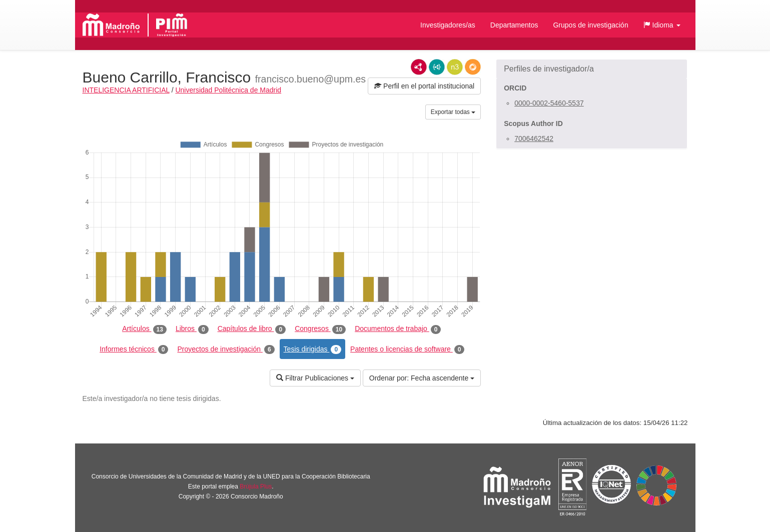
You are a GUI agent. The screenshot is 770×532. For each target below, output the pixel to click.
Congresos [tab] (320, 329)
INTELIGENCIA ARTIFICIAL (126, 90)
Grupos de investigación (590, 25)
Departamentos (514, 25)
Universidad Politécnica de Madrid (228, 90)
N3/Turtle (455, 67)
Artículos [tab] (144, 329)
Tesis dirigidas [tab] (313, 349)
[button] (662, 25)
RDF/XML (419, 67)
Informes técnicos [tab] (134, 349)
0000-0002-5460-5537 (549, 103)
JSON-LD (437, 67)
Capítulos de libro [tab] (252, 329)
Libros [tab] (192, 329)
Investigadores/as (448, 25)
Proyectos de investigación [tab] (226, 349)
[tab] (592, 69)
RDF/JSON (473, 67)
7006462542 (534, 138)
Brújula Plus (256, 486)
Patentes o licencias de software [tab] (407, 349)
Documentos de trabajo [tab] (398, 329)
